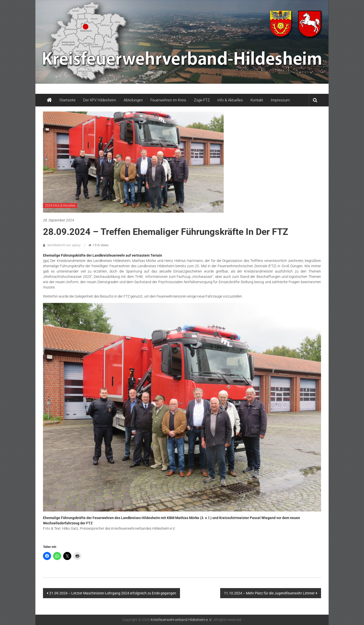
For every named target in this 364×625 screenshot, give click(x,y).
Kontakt (257, 100)
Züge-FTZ (202, 100)
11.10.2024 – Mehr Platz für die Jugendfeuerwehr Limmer (269, 593)
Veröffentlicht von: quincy (64, 245)
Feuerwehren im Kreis (168, 100)
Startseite (67, 100)
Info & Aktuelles (230, 100)
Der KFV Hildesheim (100, 100)
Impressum (280, 100)
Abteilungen (133, 100)
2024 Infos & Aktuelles (60, 206)
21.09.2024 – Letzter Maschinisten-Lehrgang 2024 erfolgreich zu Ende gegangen (113, 593)
